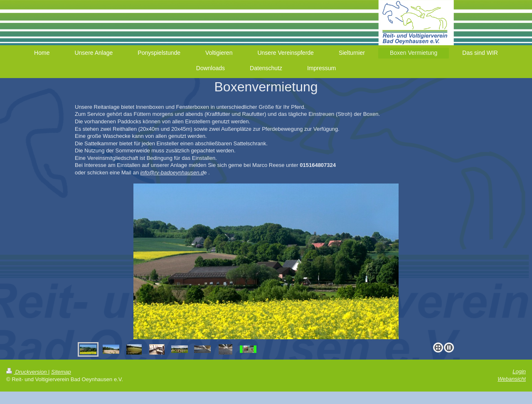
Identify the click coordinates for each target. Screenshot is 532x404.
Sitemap (61, 372)
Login (519, 371)
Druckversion (27, 372)
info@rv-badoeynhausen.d (172, 173)
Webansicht (512, 379)
